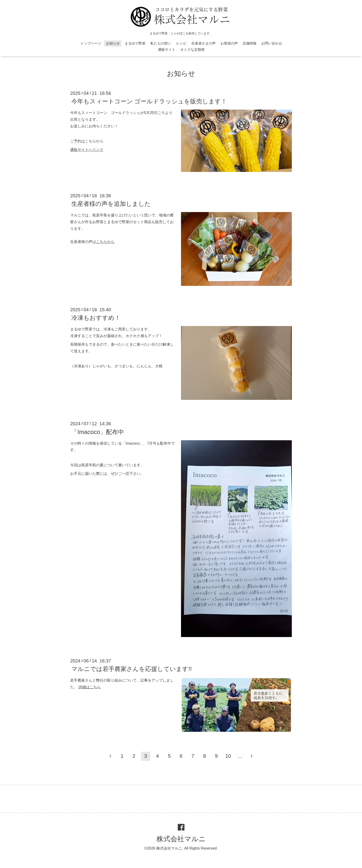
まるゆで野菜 (135, 43)
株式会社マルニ (181, 839)
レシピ (181, 43)
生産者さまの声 (204, 43)
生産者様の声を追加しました (111, 204)
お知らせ (113, 43)
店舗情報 (250, 43)
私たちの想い (161, 43)
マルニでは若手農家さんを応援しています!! (131, 669)
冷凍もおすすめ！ (96, 318)
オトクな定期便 (192, 49)
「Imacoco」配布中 (98, 432)
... (240, 756)
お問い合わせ (272, 43)
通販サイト (167, 49)
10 (228, 756)
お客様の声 (229, 43)
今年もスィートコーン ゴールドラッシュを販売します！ (149, 101)
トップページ (91, 43)
